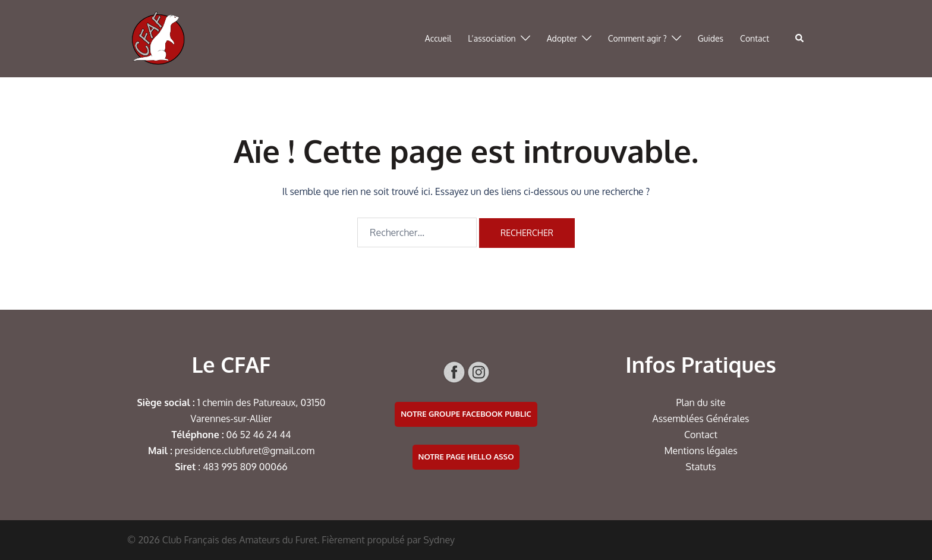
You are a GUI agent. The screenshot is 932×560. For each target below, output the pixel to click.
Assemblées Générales (700, 419)
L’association (492, 38)
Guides (711, 38)
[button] (800, 39)
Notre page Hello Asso (466, 457)
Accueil (438, 38)
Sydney (439, 540)
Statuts (701, 467)
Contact (755, 38)
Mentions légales (700, 451)
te (721, 402)
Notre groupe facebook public (466, 414)
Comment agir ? (637, 38)
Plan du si (697, 402)
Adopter (562, 38)
